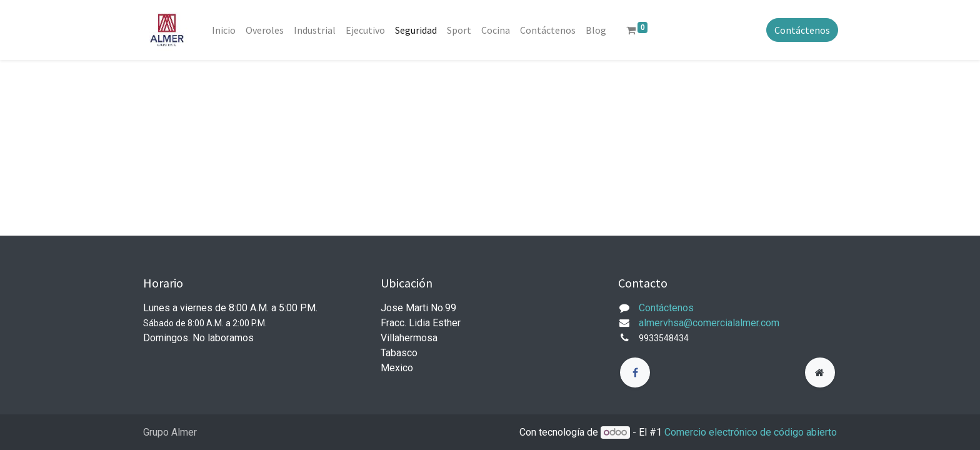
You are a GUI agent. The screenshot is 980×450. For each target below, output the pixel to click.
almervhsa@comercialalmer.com (709, 323)
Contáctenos (801, 30)
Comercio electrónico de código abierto (751, 432)
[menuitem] (225, 30)
